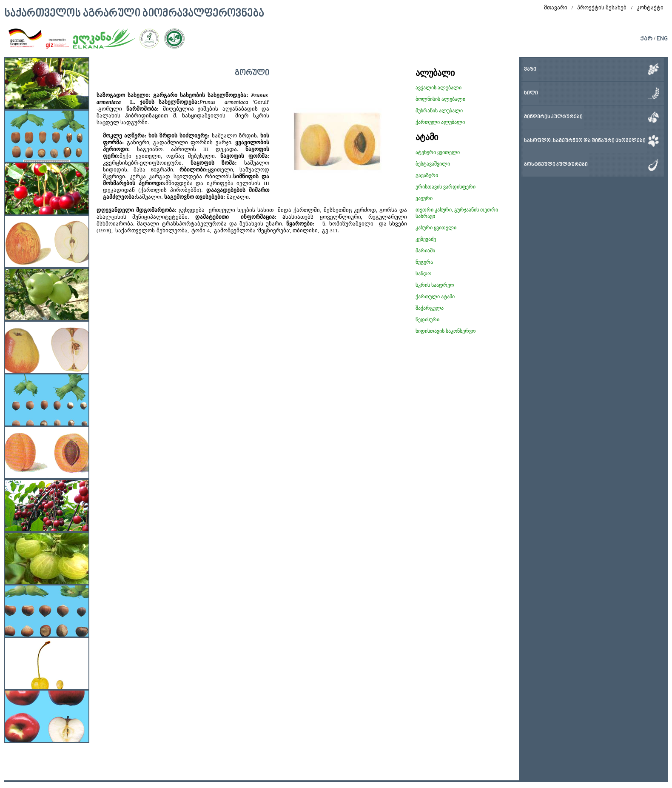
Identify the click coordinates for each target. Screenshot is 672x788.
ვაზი (530, 70)
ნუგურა (424, 262)
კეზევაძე (426, 239)
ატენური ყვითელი (438, 152)
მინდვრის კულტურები (553, 117)
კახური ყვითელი (436, 228)
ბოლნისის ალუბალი (440, 99)
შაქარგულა (430, 308)
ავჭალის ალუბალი (439, 88)
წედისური (427, 320)
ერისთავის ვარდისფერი (446, 187)
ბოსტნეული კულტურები (556, 165)
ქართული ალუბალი (440, 122)
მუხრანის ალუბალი (439, 111)
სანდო (423, 274)
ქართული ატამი (435, 297)
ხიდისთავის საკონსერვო (446, 331)
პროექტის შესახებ (602, 7)
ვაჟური (424, 198)
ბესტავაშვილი (433, 164)
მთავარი (556, 7)
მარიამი (425, 251)
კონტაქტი (650, 7)
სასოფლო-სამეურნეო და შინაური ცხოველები (585, 141)
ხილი (531, 93)
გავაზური (427, 175)
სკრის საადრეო (435, 285)
